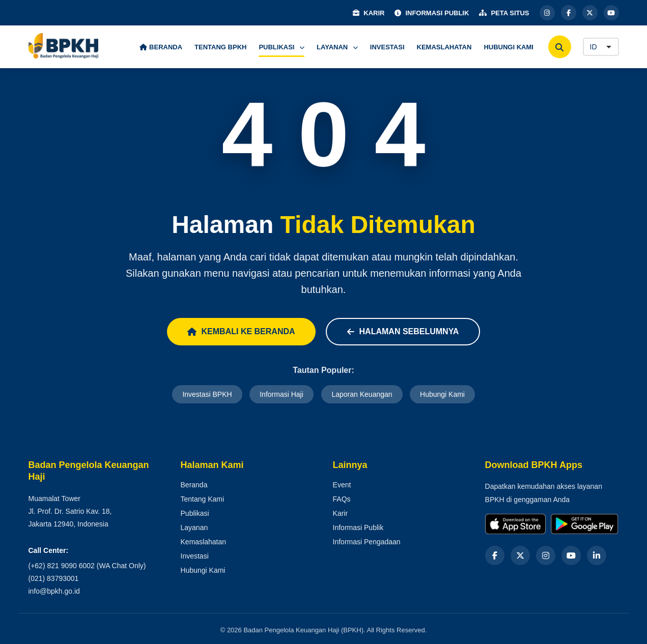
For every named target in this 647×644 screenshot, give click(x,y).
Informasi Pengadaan (367, 542)
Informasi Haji (282, 395)
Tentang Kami (203, 499)
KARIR (369, 13)
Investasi (195, 556)
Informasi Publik (358, 528)
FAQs (342, 499)
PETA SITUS (504, 13)
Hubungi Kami (442, 395)
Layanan (194, 528)
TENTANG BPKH (220, 47)
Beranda (194, 485)
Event (342, 485)
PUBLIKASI (282, 47)
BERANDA (161, 47)
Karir (341, 513)
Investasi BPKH (207, 395)
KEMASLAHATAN (444, 47)
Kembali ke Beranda (241, 331)
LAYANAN (337, 47)
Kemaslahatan (204, 542)
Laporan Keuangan (362, 395)
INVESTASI (387, 47)
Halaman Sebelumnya (403, 331)
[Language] (601, 47)
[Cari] (560, 47)
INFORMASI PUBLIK (432, 13)
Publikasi (195, 513)
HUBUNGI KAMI (509, 47)
